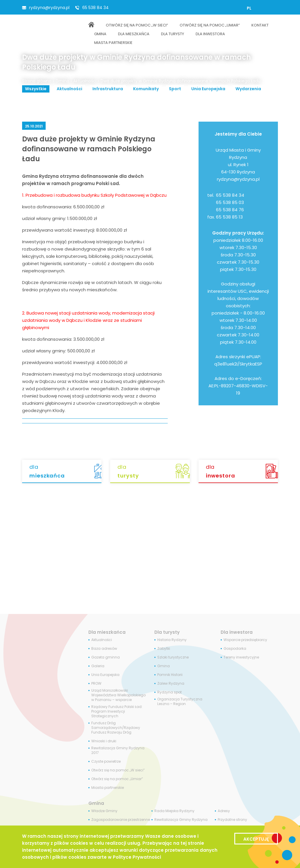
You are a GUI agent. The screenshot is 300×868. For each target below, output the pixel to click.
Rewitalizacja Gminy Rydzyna (181, 820)
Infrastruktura (108, 89)
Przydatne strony (232, 820)
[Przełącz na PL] (249, 8)
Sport (175, 89)
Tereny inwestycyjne (241, 657)
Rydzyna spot (169, 692)
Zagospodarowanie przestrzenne (121, 820)
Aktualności (85, 81)
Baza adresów (104, 649)
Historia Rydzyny (172, 640)
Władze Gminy (104, 811)
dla (65, 472)
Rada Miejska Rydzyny (174, 811)
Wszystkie (36, 89)
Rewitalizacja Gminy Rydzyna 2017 (118, 750)
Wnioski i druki (104, 741)
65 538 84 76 (230, 210)
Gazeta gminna (106, 657)
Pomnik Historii (170, 675)
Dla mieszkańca (107, 632)
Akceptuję (256, 839)
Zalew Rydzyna (171, 684)
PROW (96, 684)
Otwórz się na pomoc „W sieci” (118, 770)
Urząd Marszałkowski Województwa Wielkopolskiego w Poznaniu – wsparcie (118, 695)
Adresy (224, 811)
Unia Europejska (208, 89)
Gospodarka (235, 649)
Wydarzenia (248, 89)
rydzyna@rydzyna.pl (49, 8)
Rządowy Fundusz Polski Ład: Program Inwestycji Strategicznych (117, 711)
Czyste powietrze (106, 762)
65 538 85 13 (229, 217)
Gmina (62, 81)
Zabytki (164, 649)
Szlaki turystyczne (173, 657)
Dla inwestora (237, 632)
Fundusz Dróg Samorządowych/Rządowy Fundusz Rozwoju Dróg (116, 728)
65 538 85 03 (230, 202)
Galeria (98, 666)
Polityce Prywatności (137, 857)
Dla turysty (167, 632)
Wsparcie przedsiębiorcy (245, 640)
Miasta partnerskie (108, 788)
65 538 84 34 (95, 8)
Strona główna (37, 81)
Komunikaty (146, 89)
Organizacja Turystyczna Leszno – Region (180, 702)
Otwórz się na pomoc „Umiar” (117, 779)
